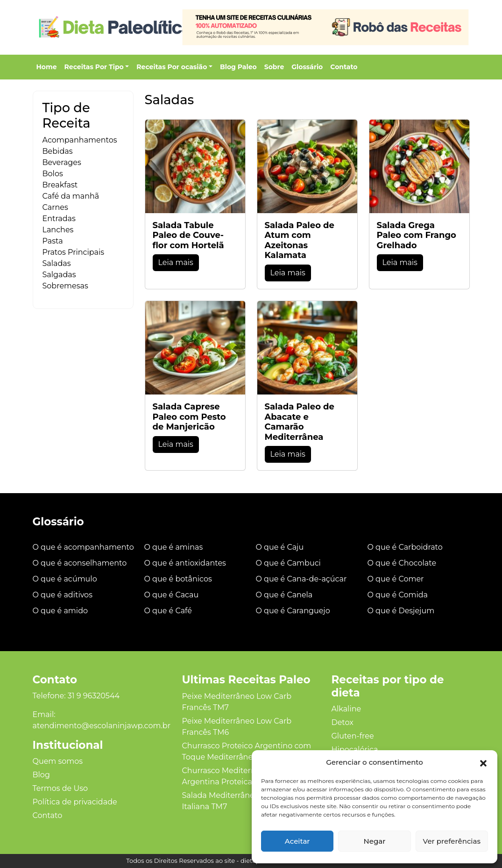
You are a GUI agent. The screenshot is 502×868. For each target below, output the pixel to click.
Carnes (55, 207)
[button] (483, 762)
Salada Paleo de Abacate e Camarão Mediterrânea (300, 422)
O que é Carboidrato (405, 547)
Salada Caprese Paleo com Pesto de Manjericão (189, 417)
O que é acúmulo (65, 579)
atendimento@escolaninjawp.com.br (102, 726)
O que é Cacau (172, 595)
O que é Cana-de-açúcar (301, 579)
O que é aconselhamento (80, 563)
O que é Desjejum (401, 611)
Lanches (58, 230)
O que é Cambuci (288, 563)
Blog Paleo (238, 67)
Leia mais (176, 262)
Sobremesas (65, 286)
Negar (375, 841)
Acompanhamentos (80, 140)
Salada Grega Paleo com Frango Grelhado (417, 235)
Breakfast (60, 185)
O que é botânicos (178, 579)
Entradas (59, 219)
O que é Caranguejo (293, 611)
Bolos (53, 174)
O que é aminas (174, 547)
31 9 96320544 (94, 696)
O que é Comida (398, 595)
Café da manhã (71, 196)
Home (47, 67)
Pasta (53, 241)
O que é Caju (280, 547)
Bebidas (58, 151)
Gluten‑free (352, 736)
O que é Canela (284, 595)
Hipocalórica (354, 750)
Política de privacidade (75, 802)
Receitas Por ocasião (172, 67)
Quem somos (58, 761)
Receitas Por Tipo (94, 67)
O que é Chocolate (402, 563)
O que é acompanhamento (83, 547)
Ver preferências (452, 841)
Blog (41, 775)
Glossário (307, 67)
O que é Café (168, 611)
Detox (342, 722)
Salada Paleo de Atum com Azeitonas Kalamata (300, 240)
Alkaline (346, 709)
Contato (344, 67)
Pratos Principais (74, 252)
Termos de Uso (60, 788)
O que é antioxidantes (185, 563)
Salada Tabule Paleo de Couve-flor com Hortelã (188, 235)
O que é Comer (396, 579)
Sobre (274, 67)
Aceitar (297, 841)
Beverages (62, 162)
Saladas (57, 263)
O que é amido (60, 611)
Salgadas (59, 275)
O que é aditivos (63, 595)
